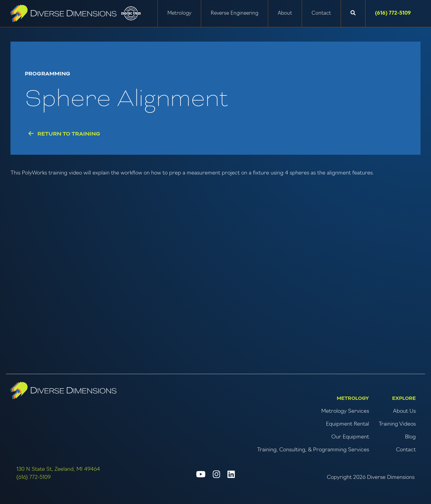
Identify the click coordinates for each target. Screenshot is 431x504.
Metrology (179, 13)
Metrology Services (345, 411)
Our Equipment (350, 437)
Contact (321, 13)
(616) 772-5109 (393, 13)
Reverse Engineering (235, 13)
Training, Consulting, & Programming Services (313, 450)
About (285, 13)
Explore (404, 398)
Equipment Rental (347, 424)
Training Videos (397, 424)
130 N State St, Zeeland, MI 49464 (58, 469)
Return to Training (64, 134)
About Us (404, 411)
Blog (410, 437)
